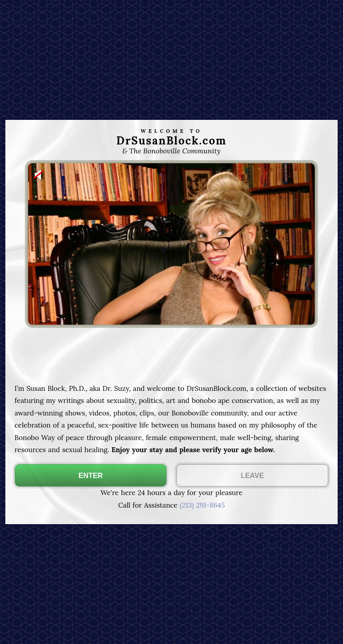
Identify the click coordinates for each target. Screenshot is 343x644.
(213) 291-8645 (202, 505)
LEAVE (252, 476)
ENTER (91, 476)
